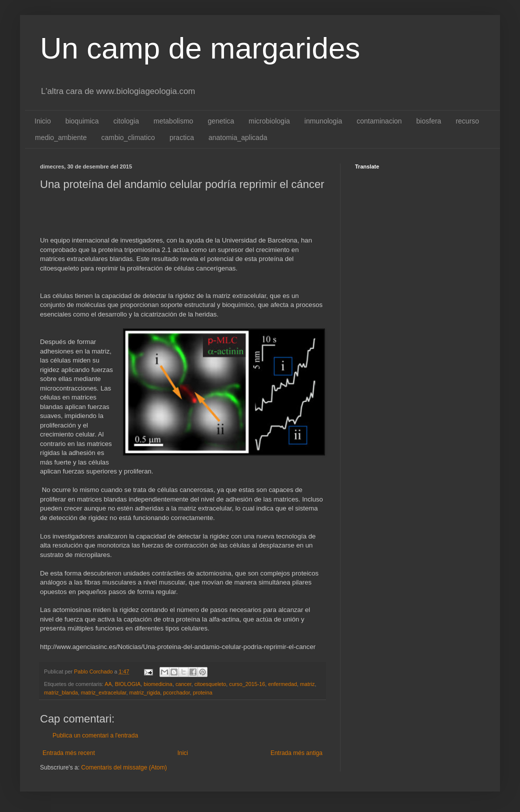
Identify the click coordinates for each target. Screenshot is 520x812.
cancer (183, 684)
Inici (183, 753)
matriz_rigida (144, 692)
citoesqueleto (210, 684)
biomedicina (158, 684)
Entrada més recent (69, 753)
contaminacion (379, 121)
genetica (221, 121)
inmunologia (323, 121)
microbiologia (269, 121)
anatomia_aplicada (238, 137)
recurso (467, 121)
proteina (203, 692)
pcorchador (176, 692)
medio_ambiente (61, 137)
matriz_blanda (61, 692)
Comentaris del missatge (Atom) (124, 767)
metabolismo (173, 121)
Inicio (43, 121)
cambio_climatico (128, 137)
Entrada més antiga (296, 753)
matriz (307, 684)
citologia (126, 121)
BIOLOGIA (128, 684)
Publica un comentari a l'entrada (95, 735)
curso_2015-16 (247, 684)
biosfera (429, 121)
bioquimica (82, 121)
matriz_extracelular (104, 692)
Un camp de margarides (200, 48)
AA (108, 684)
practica (182, 137)
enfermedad (282, 684)
